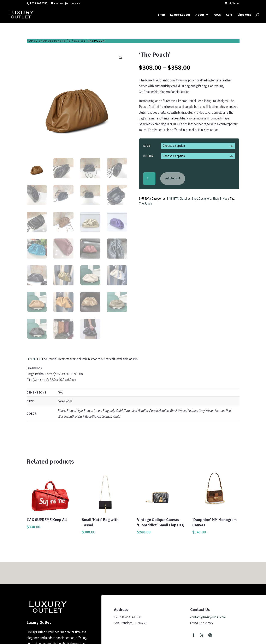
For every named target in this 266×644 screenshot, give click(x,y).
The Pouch (145, 204)
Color (148, 156)
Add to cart (173, 178)
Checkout (244, 15)
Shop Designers (52, 41)
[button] (120, 58)
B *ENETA (76, 41)
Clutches (185, 199)
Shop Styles (220, 199)
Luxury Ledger (180, 15)
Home (31, 41)
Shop (161, 15)
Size (147, 146)
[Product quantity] (149, 179)
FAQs (217, 15)
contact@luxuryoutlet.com (208, 617)
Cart (229, 15)
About (200, 15)
